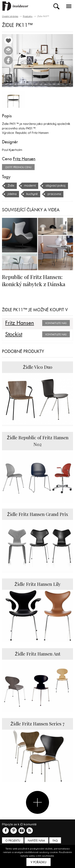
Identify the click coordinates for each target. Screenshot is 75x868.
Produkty (28, 16)
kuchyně (32, 194)
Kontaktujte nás (56, 323)
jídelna (12, 194)
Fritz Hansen (24, 159)
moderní (30, 185)
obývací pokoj (56, 185)
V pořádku (38, 862)
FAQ (55, 841)
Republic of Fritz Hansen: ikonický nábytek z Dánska (34, 280)
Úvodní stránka (10, 16)
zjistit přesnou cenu (18, 167)
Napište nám (36, 841)
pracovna (54, 194)
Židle (11, 185)
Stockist (14, 335)
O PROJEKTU (13, 841)
